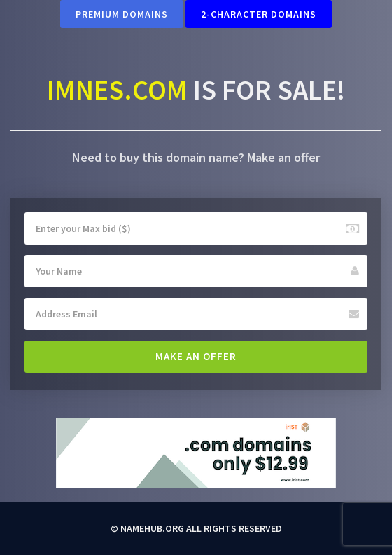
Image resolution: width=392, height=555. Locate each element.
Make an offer (196, 356)
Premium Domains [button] (122, 14)
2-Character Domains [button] (259, 14)
